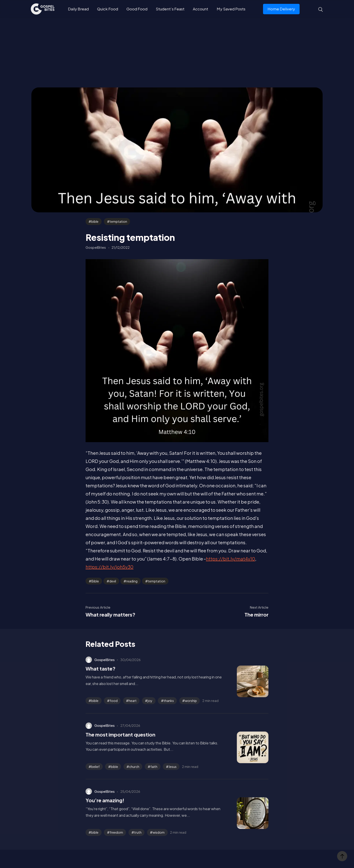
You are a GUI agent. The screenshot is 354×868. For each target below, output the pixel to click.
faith (154, 767)
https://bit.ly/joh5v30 (109, 567)
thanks (169, 701)
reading (132, 581)
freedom (116, 832)
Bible (95, 581)
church (134, 767)
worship (191, 701)
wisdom (159, 832)
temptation (118, 221)
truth (138, 832)
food (114, 701)
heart (133, 701)
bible (95, 221)
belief (95, 767)
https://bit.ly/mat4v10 (231, 559)
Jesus (173, 767)
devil (113, 581)
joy (150, 701)
